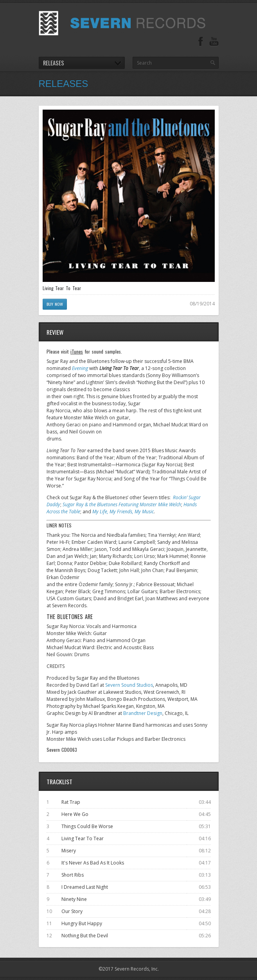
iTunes (77, 351)
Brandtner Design (143, 713)
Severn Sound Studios (129, 685)
